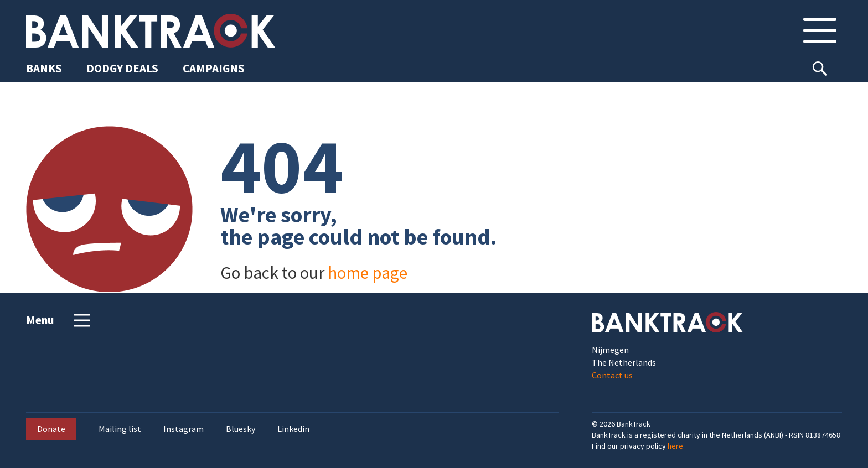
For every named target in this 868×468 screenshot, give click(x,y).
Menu (60, 320)
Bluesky (241, 429)
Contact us (612, 375)
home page (368, 272)
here (675, 446)
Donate (51, 429)
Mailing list (120, 429)
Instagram (184, 429)
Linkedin (293, 429)
